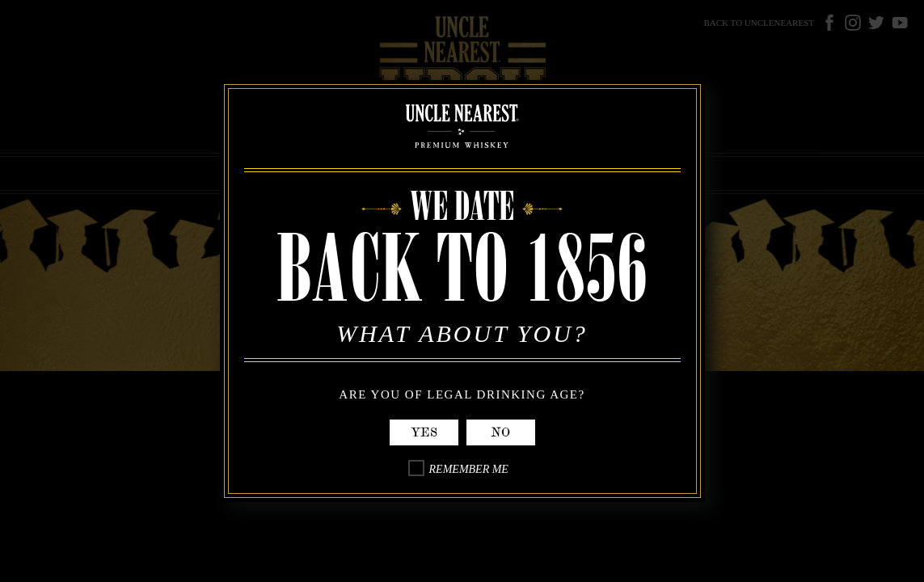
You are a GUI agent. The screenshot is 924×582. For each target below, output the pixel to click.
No (500, 432)
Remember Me (469, 469)
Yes (424, 432)
